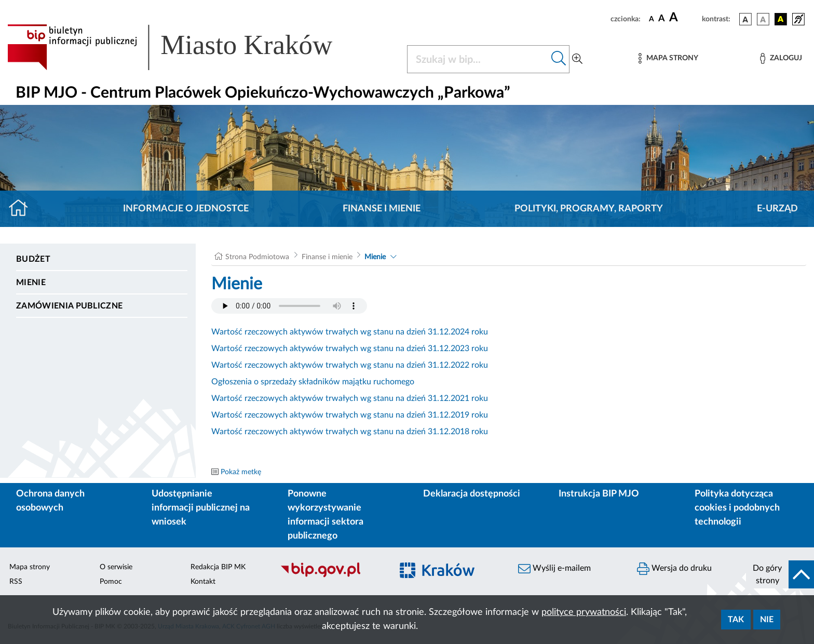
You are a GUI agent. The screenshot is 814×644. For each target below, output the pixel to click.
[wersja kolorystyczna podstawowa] (745, 19)
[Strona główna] (23, 209)
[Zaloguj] (781, 58)
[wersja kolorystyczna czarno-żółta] (781, 19)
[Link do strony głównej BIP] (185, 47)
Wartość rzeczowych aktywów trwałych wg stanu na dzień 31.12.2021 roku (350, 398)
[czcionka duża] (684, 18)
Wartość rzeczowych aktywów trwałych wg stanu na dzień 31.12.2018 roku (350, 432)
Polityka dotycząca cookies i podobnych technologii (737, 508)
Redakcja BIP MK (218, 567)
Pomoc (111, 582)
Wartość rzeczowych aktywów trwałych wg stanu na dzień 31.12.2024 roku (350, 332)
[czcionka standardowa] (652, 19)
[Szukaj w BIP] (478, 59)
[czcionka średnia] (662, 19)
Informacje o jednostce (186, 209)
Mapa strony (30, 567)
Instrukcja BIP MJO (599, 494)
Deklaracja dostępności (472, 494)
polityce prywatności (584, 612)
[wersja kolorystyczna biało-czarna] (763, 19)
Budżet (33, 259)
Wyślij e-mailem (554, 569)
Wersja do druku (674, 569)
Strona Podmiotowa (257, 257)
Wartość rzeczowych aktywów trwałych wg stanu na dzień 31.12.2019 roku (350, 415)
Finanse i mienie (382, 209)
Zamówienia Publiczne (69, 306)
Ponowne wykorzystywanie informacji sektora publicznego (325, 515)
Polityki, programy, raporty (589, 209)
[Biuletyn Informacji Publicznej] (331, 576)
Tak (736, 620)
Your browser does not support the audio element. (289, 306)
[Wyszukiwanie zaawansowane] (577, 59)
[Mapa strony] (668, 58)
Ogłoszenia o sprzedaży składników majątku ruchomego (313, 382)
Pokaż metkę (241, 472)
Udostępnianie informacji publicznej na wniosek (201, 508)
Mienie (31, 283)
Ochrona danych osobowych (50, 501)
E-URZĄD (777, 209)
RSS (16, 582)
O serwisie (116, 567)
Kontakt (203, 582)
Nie (767, 620)
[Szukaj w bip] (559, 59)
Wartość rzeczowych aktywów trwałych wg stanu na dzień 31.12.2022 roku (350, 365)
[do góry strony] (780, 574)
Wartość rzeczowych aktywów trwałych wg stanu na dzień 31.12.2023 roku (350, 348)
